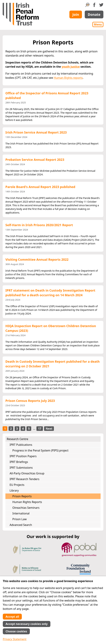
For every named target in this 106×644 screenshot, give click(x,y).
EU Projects (17, 485)
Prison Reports (22, 496)
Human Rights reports (68, 78)
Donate (94, 14)
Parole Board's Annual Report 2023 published (40, 187)
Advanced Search (21, 525)
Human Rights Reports (27, 502)
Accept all (12, 617)
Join (76, 14)
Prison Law (20, 519)
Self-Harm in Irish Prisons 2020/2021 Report (39, 225)
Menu (98, 24)
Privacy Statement (15, 639)
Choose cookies (16, 631)
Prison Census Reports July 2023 (30, 401)
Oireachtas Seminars (26, 508)
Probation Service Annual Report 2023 (35, 160)
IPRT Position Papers (23, 456)
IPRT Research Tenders (24, 479)
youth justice (71, 67)
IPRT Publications (21, 445)
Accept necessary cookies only (27, 624)
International (21, 513)
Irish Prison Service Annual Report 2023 (36, 132)
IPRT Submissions (21, 468)
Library (14, 491)
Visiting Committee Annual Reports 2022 (37, 259)
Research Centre (18, 439)
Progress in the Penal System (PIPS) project (40, 450)
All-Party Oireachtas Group (27, 473)
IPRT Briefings (19, 462)
